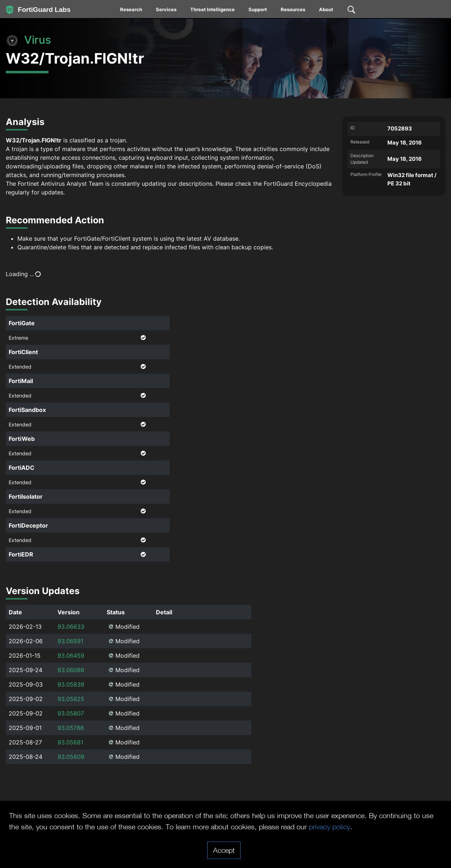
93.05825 (71, 699)
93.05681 (70, 742)
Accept (224, 850)
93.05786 (71, 728)
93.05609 (71, 757)
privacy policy (329, 826)
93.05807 (71, 713)
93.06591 (70, 641)
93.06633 (71, 627)
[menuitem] (131, 11)
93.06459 (71, 656)
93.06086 (71, 670)
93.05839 (71, 684)
